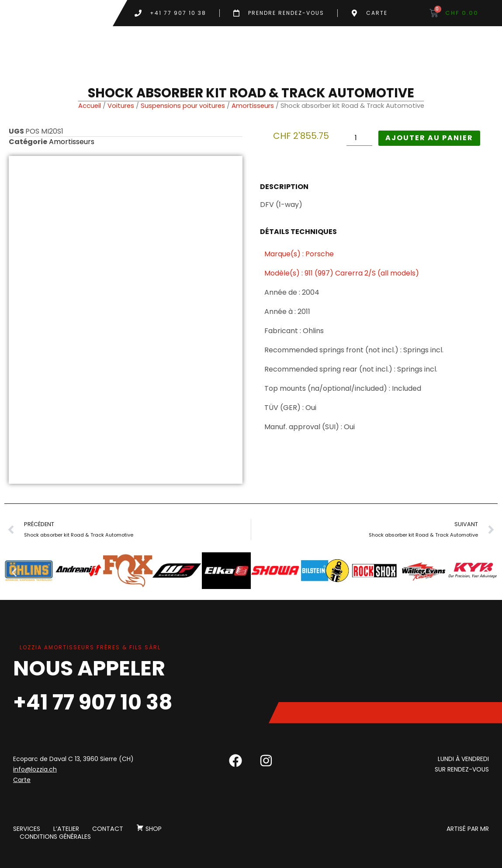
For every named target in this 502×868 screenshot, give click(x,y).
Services (26, 829)
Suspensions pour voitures (183, 106)
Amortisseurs (253, 106)
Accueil (90, 106)
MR (485, 829)
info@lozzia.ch (35, 769)
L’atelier (66, 829)
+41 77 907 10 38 (93, 702)
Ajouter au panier (429, 138)
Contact (107, 829)
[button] (14, 572)
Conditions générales (55, 837)
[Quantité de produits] (359, 138)
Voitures (121, 106)
